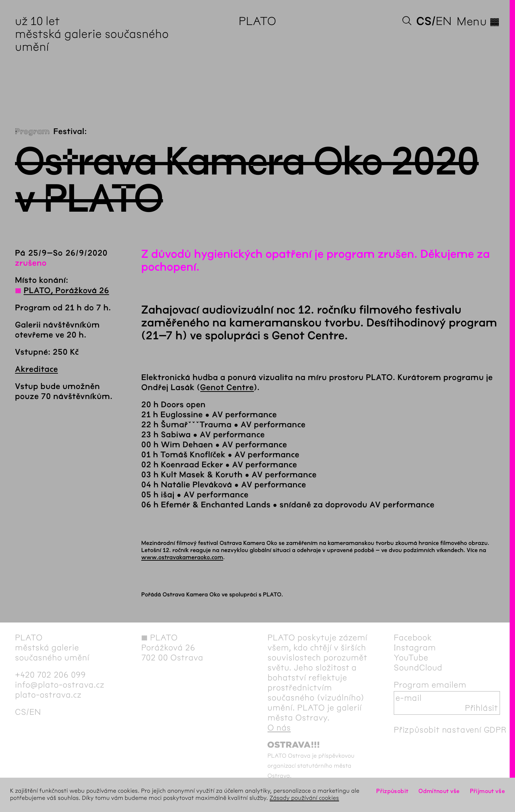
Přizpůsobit (392, 791)
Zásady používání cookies (304, 798)
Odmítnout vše (439, 791)
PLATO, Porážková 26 (66, 291)
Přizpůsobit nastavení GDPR (450, 730)
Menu (478, 21)
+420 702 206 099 (50, 675)
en (444, 21)
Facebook (413, 638)
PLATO (257, 21)
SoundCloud (418, 668)
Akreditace (36, 369)
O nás (279, 728)
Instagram (415, 648)
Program (32, 132)
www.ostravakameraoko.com (182, 558)
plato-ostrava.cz (48, 695)
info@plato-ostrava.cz (60, 685)
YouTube (411, 658)
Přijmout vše (487, 791)
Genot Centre (227, 388)
